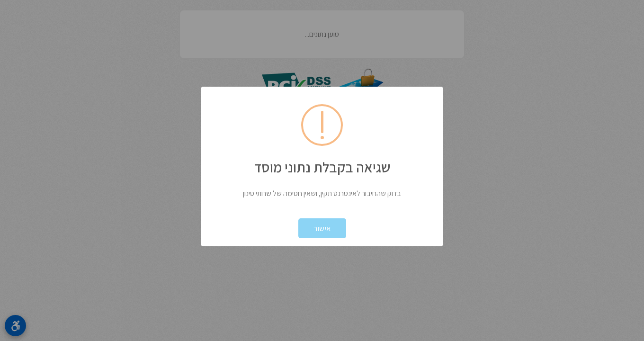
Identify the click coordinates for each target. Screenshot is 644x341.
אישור (322, 228)
